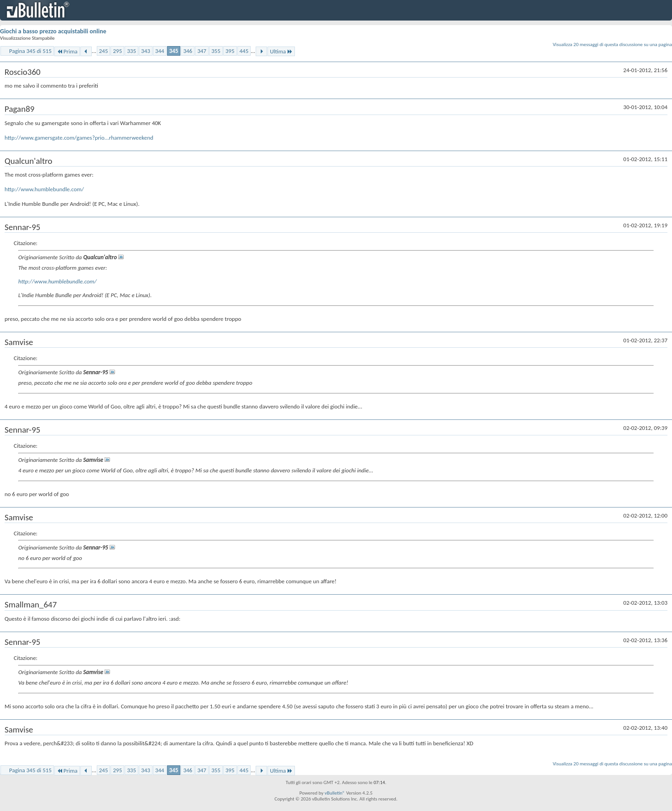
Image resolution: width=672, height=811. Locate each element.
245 (104, 51)
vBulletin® (335, 793)
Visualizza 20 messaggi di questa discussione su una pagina (612, 44)
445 (244, 51)
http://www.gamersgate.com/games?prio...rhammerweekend (79, 138)
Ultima (281, 51)
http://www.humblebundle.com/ (44, 189)
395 (230, 51)
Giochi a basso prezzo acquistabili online (53, 31)
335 (131, 51)
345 (174, 51)
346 (188, 51)
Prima (67, 51)
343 (146, 51)
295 (117, 51)
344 (160, 51)
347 (202, 51)
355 (216, 51)
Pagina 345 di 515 (30, 51)
